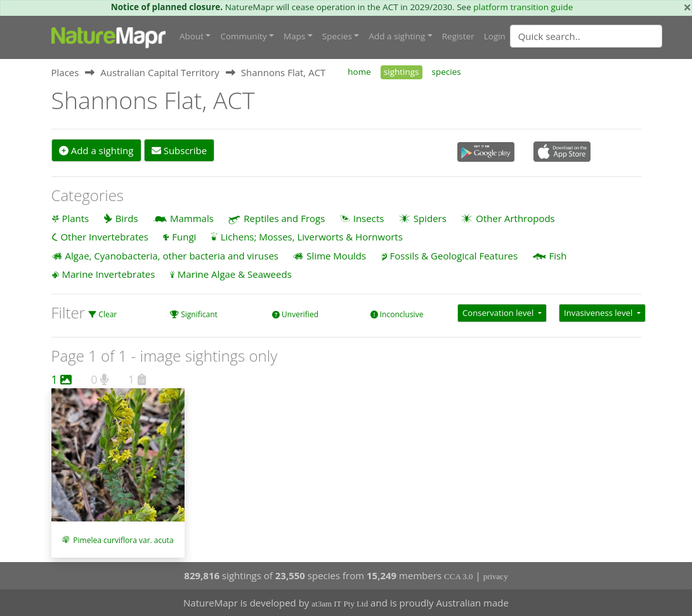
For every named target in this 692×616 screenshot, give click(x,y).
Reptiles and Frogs (284, 218)
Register (458, 36)
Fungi (184, 237)
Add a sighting (96, 150)
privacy (496, 576)
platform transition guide (523, 7)
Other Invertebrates (104, 237)
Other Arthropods (515, 218)
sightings (401, 72)
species (447, 72)
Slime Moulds (336, 256)
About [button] (192, 36)
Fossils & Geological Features (454, 256)
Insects (369, 218)
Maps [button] (294, 36)
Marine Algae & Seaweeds (235, 274)
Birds (127, 218)
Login (495, 36)
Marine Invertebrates (108, 274)
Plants (75, 218)
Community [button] (243, 36)
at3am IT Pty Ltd (340, 604)
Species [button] (337, 36)
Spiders (430, 218)
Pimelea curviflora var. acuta (123, 540)
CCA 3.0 (459, 576)
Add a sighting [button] (397, 36)
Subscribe (179, 150)
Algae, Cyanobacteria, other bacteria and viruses (172, 256)
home (359, 72)
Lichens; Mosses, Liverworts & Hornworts (312, 237)
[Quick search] (586, 36)
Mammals (192, 218)
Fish (558, 256)
